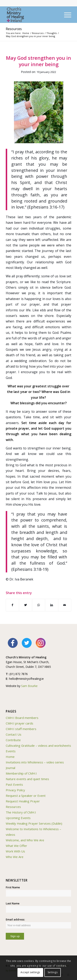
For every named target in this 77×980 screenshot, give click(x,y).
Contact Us (14, 734)
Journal (10, 768)
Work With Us (15, 851)
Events (11, 751)
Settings (53, 972)
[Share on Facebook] (12, 605)
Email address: (38, 923)
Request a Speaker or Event (26, 796)
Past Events (14, 784)
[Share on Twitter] (25, 605)
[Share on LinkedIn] (52, 605)
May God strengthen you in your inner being (38, 61)
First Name (13, 887)
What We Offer (16, 846)
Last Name (13, 903)
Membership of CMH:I (21, 773)
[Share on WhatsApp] (39, 605)
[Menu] (66, 15)
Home (10, 757)
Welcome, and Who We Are (25, 840)
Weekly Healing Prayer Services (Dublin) (34, 823)
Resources (14, 29)
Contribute (13, 740)
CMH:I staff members (21, 729)
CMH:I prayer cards (20, 723)
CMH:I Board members (22, 718)
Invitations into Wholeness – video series (35, 762)
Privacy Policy (15, 790)
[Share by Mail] (65, 605)
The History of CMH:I (21, 812)
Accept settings (30, 972)
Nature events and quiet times (27, 779)
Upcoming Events (18, 818)
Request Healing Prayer (23, 801)
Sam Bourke (29, 686)
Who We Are (15, 857)
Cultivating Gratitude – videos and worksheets (38, 746)
